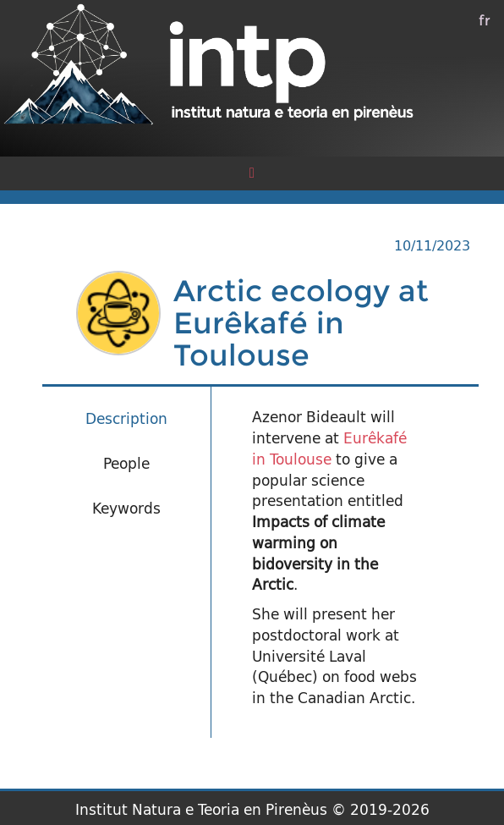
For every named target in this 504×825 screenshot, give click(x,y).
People (126, 463)
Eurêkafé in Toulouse (329, 448)
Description (126, 418)
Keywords (126, 508)
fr (485, 20)
